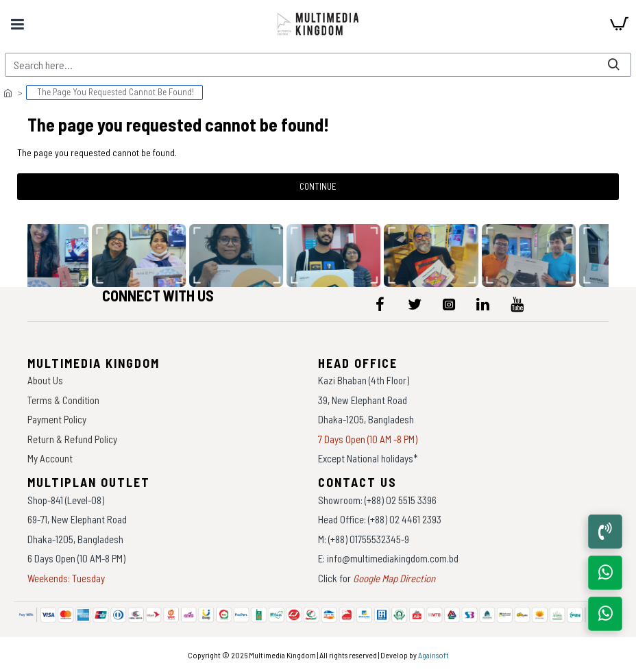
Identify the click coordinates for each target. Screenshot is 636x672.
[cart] (619, 24)
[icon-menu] (380, 304)
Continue (318, 186)
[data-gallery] (142, 256)
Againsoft (433, 655)
